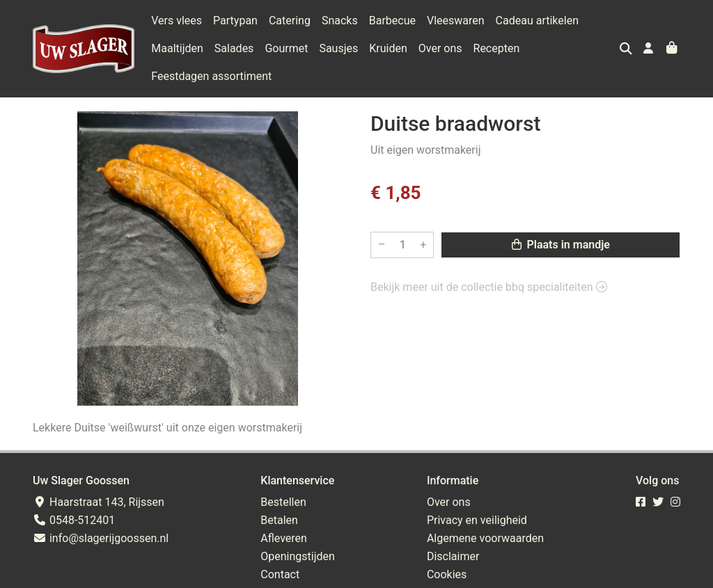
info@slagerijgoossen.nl (101, 538)
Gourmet (286, 48)
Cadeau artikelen (537, 21)
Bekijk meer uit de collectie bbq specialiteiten (489, 287)
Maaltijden (177, 48)
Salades (234, 48)
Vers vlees (177, 21)
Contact (280, 574)
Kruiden (388, 48)
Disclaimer (453, 556)
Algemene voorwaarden (485, 538)
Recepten (497, 48)
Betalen (279, 520)
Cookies (447, 574)
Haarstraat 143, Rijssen (99, 502)
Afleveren (284, 538)
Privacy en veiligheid (477, 520)
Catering (290, 21)
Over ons (440, 48)
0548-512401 (74, 520)
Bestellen (283, 502)
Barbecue (392, 21)
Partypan (235, 21)
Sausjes (338, 48)
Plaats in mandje (561, 245)
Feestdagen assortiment (211, 76)
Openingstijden (298, 556)
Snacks (340, 21)
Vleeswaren (456, 21)
